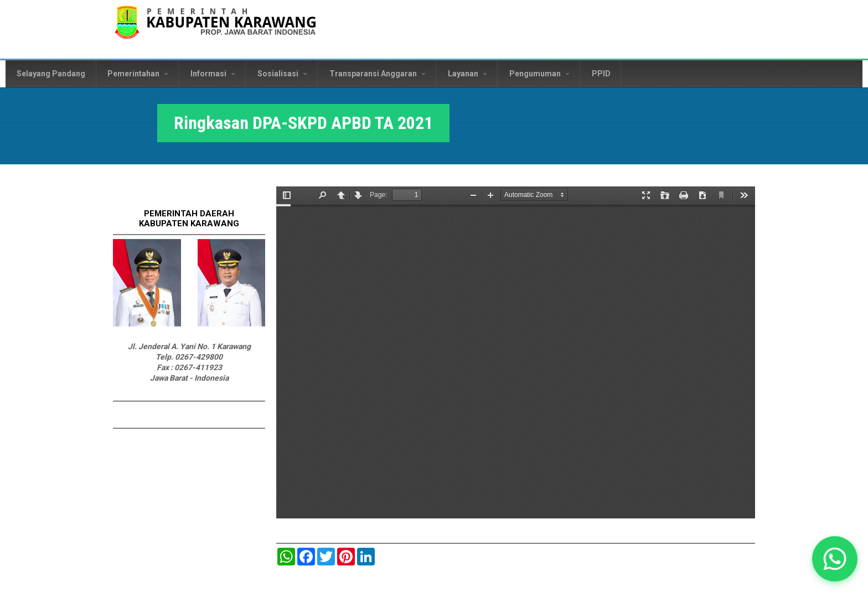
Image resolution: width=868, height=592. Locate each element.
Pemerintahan (138, 74)
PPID (601, 74)
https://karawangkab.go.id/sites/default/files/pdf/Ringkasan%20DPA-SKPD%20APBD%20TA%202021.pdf (516, 352)
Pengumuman (539, 74)
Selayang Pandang (51, 74)
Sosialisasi (282, 74)
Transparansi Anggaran (378, 74)
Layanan (467, 74)
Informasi (213, 74)
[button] (835, 559)
